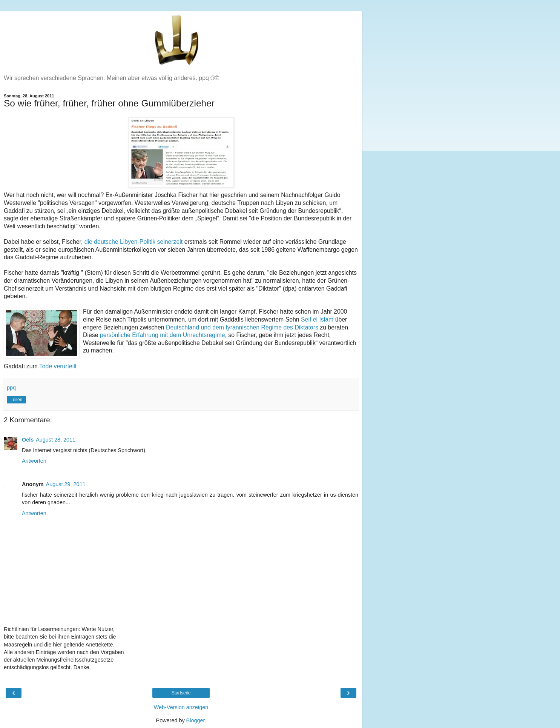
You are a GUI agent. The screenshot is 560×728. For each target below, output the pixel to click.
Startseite (181, 693)
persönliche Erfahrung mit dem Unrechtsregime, (163, 335)
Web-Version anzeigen (181, 707)
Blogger (196, 720)
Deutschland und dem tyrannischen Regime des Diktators (242, 327)
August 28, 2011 (56, 440)
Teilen (16, 400)
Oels (28, 440)
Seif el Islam (318, 319)
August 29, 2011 (66, 484)
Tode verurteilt (58, 366)
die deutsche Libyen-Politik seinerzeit (134, 242)
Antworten (34, 461)
